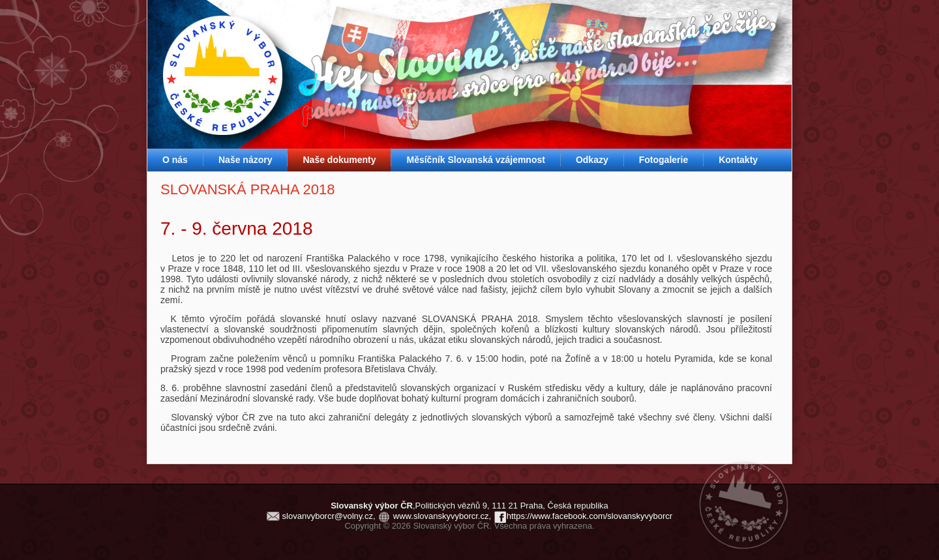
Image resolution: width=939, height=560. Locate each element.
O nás (175, 160)
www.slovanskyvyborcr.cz (441, 516)
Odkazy (592, 160)
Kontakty (738, 160)
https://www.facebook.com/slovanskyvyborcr (589, 516)
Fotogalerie (663, 160)
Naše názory (245, 160)
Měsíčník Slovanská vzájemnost (475, 160)
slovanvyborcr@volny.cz (328, 516)
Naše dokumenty (339, 160)
